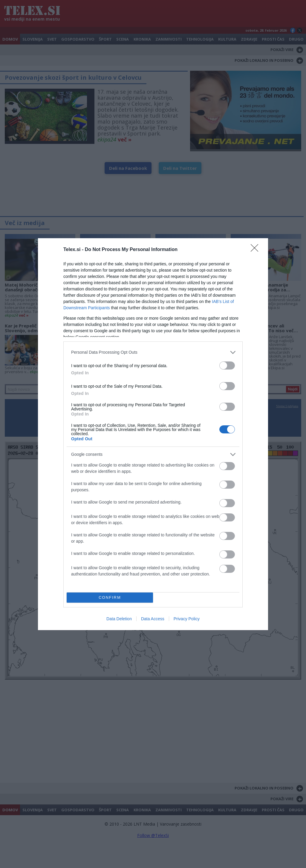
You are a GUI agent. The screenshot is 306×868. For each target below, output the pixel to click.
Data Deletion (119, 619)
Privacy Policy (187, 619)
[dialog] (153, 434)
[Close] (256, 250)
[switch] (227, 365)
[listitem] (153, 352)
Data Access (153, 619)
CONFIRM (110, 597)
